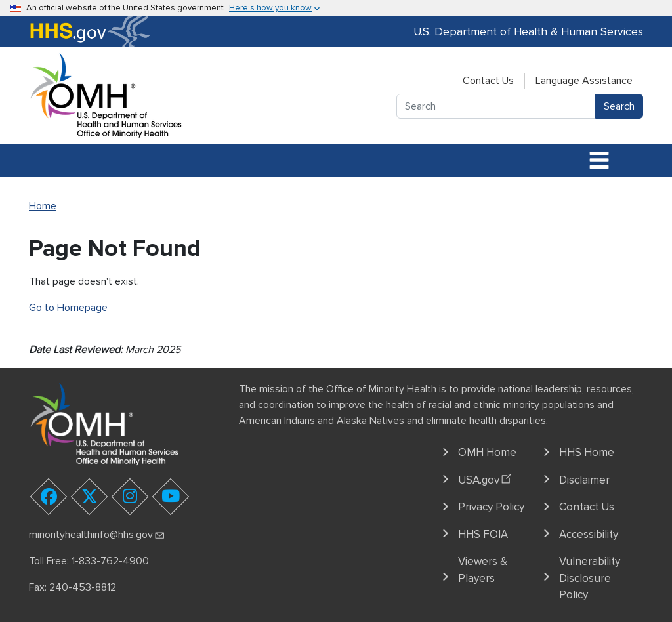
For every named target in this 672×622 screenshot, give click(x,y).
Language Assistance (584, 81)
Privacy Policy (491, 507)
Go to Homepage (68, 308)
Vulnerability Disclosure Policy (590, 578)
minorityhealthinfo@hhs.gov (97, 535)
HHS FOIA (483, 534)
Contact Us (488, 81)
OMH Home (487, 452)
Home (43, 206)
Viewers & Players (483, 570)
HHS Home (587, 452)
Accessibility (589, 534)
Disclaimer (584, 480)
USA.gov (487, 478)
